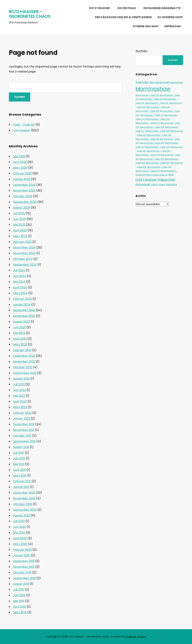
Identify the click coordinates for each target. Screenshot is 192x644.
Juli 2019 (19, 590)
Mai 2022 (19, 396)
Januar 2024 (22, 305)
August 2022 (21, 379)
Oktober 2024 (23, 259)
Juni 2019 (19, 595)
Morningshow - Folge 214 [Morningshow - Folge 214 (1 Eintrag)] (151, 99)
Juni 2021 (19, 458)
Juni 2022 (19, 390)
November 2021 (24, 430)
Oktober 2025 (23, 196)
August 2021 (21, 447)
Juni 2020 (19, 527)
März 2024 (20, 293)
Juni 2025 (19, 219)
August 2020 (22, 515)
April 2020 (20, 538)
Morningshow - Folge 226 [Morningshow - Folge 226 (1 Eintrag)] (152, 127)
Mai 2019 (19, 601)
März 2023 (20, 344)
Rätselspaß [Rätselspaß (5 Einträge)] (143, 184)
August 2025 (22, 208)
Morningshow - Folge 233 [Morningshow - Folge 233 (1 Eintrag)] (152, 143)
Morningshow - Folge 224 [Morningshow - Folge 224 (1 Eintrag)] (148, 123)
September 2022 (25, 373)
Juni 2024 (20, 276)
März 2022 (20, 407)
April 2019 (19, 607)
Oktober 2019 (22, 572)
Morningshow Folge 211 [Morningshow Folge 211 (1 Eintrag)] (157, 175)
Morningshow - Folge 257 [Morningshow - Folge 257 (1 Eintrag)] (158, 163)
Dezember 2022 (24, 356)
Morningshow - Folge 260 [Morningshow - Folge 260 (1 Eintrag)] (148, 171)
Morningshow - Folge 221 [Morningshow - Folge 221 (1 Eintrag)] (152, 115)
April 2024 (20, 287)
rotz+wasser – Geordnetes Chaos (30, 14)
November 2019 (24, 567)
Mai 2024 (19, 282)
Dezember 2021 (24, 424)
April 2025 (20, 230)
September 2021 (24, 441)
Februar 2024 (22, 299)
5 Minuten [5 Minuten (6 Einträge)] (142, 82)
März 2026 (20, 168)
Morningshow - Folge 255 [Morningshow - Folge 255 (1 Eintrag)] (152, 159)
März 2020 (20, 544)
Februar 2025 (22, 242)
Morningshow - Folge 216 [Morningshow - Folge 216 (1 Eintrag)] (157, 103)
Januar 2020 (22, 555)
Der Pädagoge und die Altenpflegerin (123, 17)
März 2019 (20, 612)
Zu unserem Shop (170, 17)
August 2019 (21, 584)
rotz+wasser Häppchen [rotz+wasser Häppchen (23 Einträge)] (156, 180)
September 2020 (25, 510)
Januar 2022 (22, 419)
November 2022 (24, 362)
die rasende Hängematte (162, 8)
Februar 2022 (22, 413)
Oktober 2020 (23, 504)
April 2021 (19, 470)
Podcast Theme (136, 637)
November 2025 (24, 191)
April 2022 (20, 401)
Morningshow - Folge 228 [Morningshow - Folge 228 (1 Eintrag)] (157, 131)
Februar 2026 (22, 173)
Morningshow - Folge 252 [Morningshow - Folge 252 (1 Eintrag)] (159, 151)
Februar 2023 (22, 350)
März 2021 (20, 476)
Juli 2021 (19, 453)
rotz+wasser (99, 8)
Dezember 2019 (24, 561)
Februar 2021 (22, 481)
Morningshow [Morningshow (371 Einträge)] (153, 89)
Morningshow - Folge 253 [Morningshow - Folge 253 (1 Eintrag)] (148, 155)
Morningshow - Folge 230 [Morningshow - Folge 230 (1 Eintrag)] (159, 135)
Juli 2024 (19, 270)
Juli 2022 (19, 384)
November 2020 (24, 498)
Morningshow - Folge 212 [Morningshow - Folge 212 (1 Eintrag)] (147, 95)
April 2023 (20, 339)
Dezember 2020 (24, 493)
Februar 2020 (22, 550)
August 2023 (21, 322)
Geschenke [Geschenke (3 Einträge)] (176, 82)
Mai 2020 (19, 533)
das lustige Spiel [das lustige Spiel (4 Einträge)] (159, 82)
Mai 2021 (19, 464)
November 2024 (24, 253)
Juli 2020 (19, 521)
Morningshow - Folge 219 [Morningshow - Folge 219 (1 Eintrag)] (147, 111)
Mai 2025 (19, 225)
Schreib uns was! (146, 26)
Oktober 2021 (22, 436)
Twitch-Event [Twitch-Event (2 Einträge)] (158, 184)
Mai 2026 (19, 156)
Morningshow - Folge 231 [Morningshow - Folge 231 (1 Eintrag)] (147, 139)
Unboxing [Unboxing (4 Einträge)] (171, 184)
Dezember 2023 (24, 310)
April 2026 (20, 162)
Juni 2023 (19, 327)
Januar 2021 (21, 487)
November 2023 (24, 316)
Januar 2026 (22, 179)
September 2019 (24, 578)
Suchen (141, 51)
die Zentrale (127, 8)
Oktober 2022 (23, 367)
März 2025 (20, 236)
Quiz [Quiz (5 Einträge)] (171, 175)
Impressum (172, 26)
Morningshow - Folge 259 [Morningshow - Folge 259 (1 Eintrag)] (159, 167)
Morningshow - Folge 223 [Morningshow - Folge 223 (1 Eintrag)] (158, 119)
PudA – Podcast (24, 125)
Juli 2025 (19, 213)
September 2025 (25, 202)
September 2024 (25, 265)
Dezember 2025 (24, 185)
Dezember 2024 (24, 248)
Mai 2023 (19, 333)
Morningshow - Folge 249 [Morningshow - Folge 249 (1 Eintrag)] (157, 147)
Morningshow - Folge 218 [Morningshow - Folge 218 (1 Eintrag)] (158, 107)
